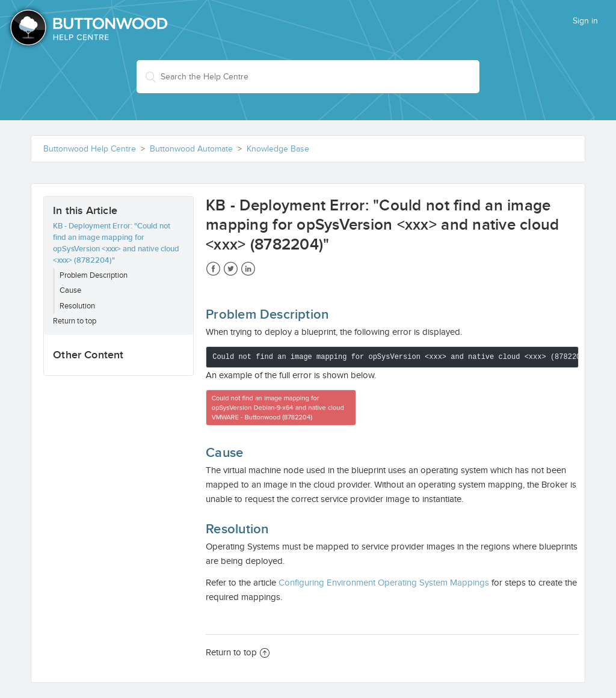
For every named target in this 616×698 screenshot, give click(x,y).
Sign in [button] (585, 21)
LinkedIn (248, 269)
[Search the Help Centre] (308, 77)
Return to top (75, 321)
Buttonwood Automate (191, 149)
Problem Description (94, 275)
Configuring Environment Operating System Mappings (384, 583)
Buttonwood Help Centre (90, 149)
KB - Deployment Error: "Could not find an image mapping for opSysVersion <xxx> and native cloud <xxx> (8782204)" (116, 243)
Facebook (213, 269)
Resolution (77, 306)
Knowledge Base (278, 149)
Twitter (231, 269)
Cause (70, 290)
